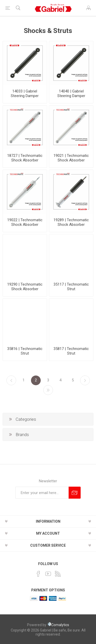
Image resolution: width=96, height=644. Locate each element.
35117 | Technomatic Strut (71, 287)
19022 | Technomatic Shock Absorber (25, 222)
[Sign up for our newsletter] (42, 493)
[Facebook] (38, 574)
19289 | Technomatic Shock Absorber (71, 222)
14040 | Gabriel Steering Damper (71, 93)
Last (48, 390)
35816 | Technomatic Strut (25, 351)
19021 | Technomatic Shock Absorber (71, 158)
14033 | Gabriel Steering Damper (25, 93)
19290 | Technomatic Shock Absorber (25, 287)
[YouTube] (48, 574)
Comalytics (58, 625)
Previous (11, 380)
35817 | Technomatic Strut (71, 351)
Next (85, 380)
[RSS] (58, 574)
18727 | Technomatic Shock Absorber (25, 158)
